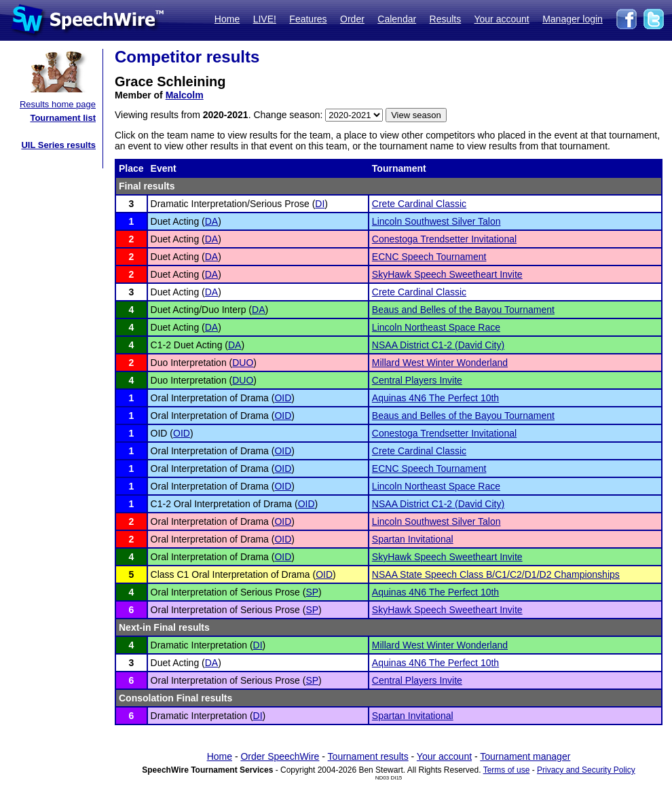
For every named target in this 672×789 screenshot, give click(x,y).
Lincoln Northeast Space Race (436, 327)
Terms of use (507, 770)
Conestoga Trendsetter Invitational (444, 239)
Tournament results (368, 756)
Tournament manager (525, 756)
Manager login (573, 19)
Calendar (397, 19)
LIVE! (265, 19)
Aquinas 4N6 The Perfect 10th (435, 398)
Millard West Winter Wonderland (440, 363)
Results (446, 19)
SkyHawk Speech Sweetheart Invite (447, 274)
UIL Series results (58, 145)
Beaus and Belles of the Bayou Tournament (463, 310)
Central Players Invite (417, 380)
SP (312, 592)
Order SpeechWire (280, 756)
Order (352, 19)
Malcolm (185, 95)
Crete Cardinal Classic (419, 204)
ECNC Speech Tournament (429, 257)
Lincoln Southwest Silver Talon (436, 221)
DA (211, 221)
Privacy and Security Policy (586, 770)
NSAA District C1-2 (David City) (438, 345)
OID (283, 398)
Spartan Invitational (413, 539)
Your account (501, 19)
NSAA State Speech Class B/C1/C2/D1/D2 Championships (496, 574)
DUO (243, 363)
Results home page (58, 104)
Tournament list (63, 118)
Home (227, 19)
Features (308, 19)
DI (320, 204)
